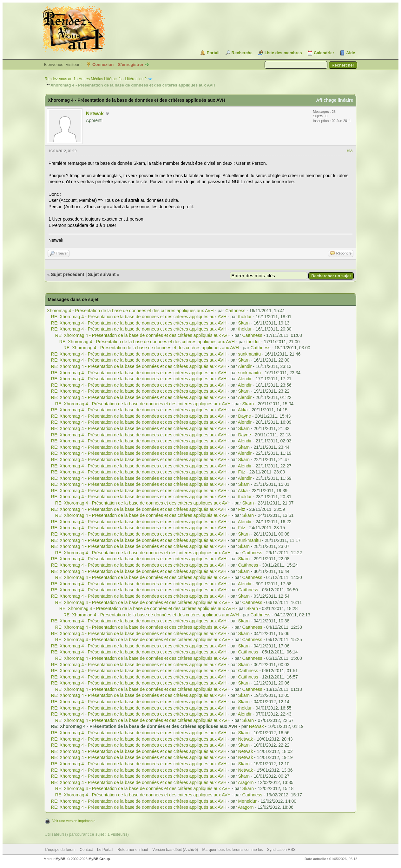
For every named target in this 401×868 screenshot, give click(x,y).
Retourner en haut (133, 850)
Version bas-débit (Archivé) (175, 850)
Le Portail (105, 850)
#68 (350, 151)
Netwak (95, 114)
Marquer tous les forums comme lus (233, 850)
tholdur (245, 317)
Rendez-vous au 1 (60, 79)
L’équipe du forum (60, 850)
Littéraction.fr (136, 79)
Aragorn (246, 782)
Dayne (244, 416)
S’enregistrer (131, 64)
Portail (213, 53)
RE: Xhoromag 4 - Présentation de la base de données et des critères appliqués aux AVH (139, 317)
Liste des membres (283, 53)
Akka (243, 410)
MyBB (60, 859)
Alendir (245, 366)
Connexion (103, 64)
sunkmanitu (249, 354)
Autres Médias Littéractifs (100, 79)
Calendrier (324, 53)
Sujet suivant (102, 274)
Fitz (242, 472)
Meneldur (247, 801)
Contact (86, 850)
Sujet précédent (67, 274)
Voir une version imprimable (74, 821)
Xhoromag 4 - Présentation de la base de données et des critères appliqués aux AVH (130, 311)
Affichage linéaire (335, 100)
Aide (351, 53)
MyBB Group (99, 859)
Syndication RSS (281, 850)
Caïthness (235, 311)
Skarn (244, 323)
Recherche (242, 53)
